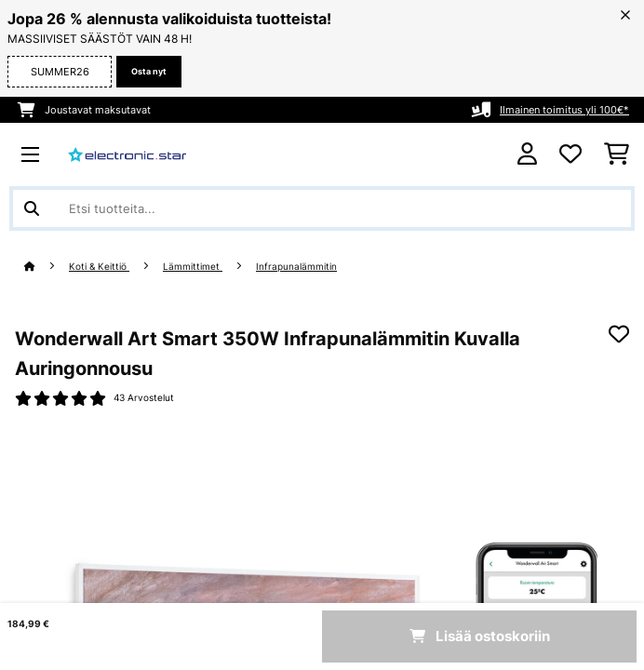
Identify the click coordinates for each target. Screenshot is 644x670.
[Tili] (527, 154)
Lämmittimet (193, 267)
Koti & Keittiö (99, 267)
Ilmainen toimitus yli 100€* (564, 110)
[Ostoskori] (617, 154)
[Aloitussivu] (47, 267)
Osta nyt (149, 71)
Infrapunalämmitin (296, 267)
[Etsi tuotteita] (322, 208)
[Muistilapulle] (619, 334)
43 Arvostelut (144, 398)
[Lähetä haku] (32, 208)
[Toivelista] (570, 154)
